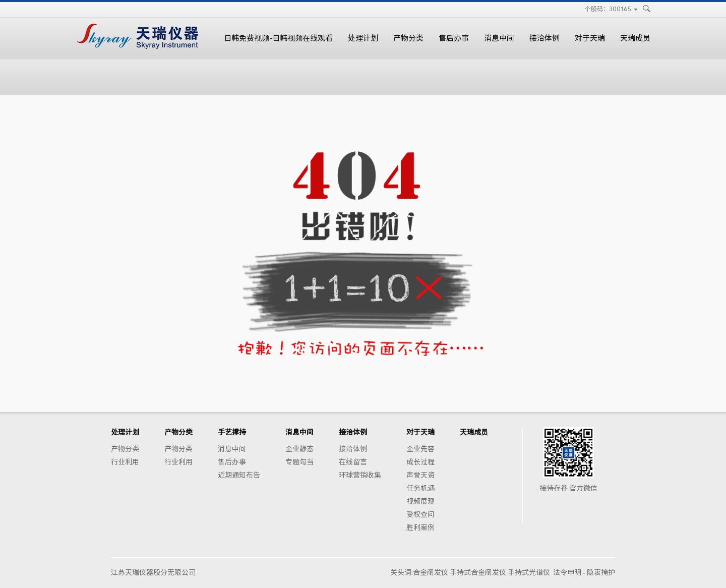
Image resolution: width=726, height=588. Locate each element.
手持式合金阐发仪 (478, 572)
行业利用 (125, 462)
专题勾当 (299, 462)
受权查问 (420, 514)
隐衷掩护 (601, 572)
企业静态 (299, 449)
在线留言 (353, 462)
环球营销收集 (360, 475)
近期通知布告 (239, 475)
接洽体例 (544, 38)
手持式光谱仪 (529, 572)
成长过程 (420, 462)
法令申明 (567, 572)
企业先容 (420, 449)
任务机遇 (420, 488)
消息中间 (499, 38)
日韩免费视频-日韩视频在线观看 (278, 38)
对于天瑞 (590, 38)
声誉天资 (420, 475)
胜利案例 (420, 527)
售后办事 (454, 38)
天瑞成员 (635, 38)
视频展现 (420, 501)
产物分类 (408, 38)
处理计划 (363, 38)
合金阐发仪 (431, 572)
